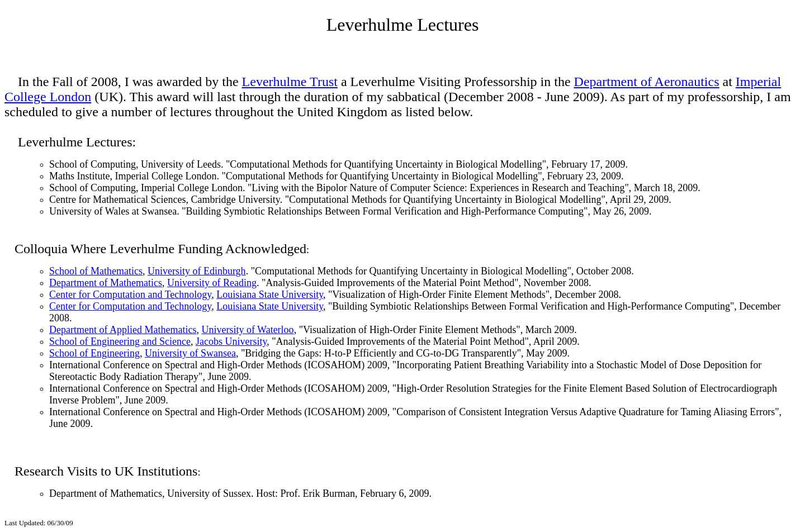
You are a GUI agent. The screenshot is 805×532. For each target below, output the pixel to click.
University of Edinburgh (197, 271)
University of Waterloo (247, 330)
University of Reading (212, 283)
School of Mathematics (96, 271)
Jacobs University (231, 341)
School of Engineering (94, 353)
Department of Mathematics (106, 283)
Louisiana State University (270, 294)
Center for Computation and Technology (130, 294)
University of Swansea (190, 353)
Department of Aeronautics (647, 82)
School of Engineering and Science (120, 341)
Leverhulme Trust (290, 82)
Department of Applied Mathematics (123, 330)
